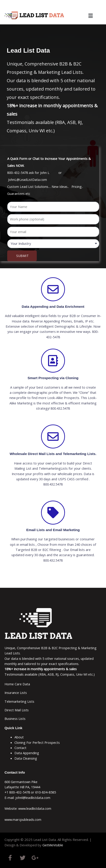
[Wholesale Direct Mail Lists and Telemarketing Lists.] (53, 436)
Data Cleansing (26, 758)
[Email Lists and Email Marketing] (53, 513)
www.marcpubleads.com (23, 819)
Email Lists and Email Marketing (53, 530)
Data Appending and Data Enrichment (53, 307)
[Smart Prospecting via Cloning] (53, 361)
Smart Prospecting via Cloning (53, 378)
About (19, 737)
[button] (90, 16)
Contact (20, 748)
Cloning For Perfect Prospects (37, 742)
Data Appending (27, 753)
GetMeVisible (53, 845)
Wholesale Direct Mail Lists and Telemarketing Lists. (53, 454)
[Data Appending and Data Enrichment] (53, 289)
